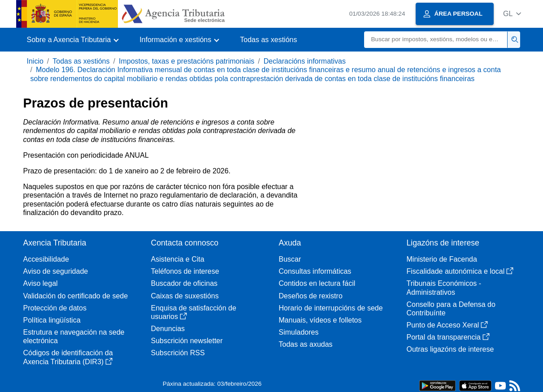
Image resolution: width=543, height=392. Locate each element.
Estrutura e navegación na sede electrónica (74, 336)
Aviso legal (41, 283)
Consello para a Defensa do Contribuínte (451, 309)
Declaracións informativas (305, 61)
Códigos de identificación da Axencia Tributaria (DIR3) (68, 357)
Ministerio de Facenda (442, 259)
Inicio (35, 61)
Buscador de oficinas (185, 283)
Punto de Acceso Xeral (447, 325)
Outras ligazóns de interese (450, 349)
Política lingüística (52, 320)
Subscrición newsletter (187, 341)
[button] (512, 14)
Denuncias (168, 329)
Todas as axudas (306, 344)
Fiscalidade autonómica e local (460, 271)
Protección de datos (55, 308)
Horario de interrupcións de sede (331, 308)
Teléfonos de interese (185, 271)
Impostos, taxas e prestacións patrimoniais (187, 61)
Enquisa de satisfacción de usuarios (194, 312)
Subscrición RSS (178, 353)
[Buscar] (436, 40)
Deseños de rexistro (311, 296)
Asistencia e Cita (178, 259)
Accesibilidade (46, 259)
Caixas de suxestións (185, 296)
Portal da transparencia (448, 337)
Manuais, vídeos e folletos (320, 320)
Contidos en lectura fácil (317, 283)
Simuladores (299, 332)
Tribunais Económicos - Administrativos (444, 288)
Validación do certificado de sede (76, 296)
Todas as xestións (268, 40)
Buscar (290, 259)
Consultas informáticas (315, 271)
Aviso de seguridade (56, 271)
